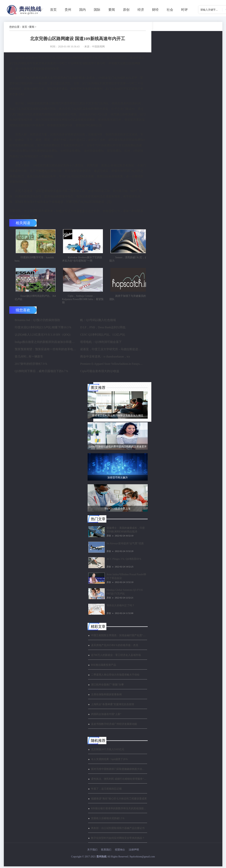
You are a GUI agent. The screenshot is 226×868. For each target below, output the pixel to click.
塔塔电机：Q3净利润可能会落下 (101, 344)
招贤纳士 (120, 851)
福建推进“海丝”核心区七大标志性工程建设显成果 (119, 800)
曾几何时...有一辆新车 (29, 358)
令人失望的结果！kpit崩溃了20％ (110, 761)
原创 (126, 10)
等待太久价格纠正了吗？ (121, 607)
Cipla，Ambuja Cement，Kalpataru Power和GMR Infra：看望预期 (83, 301)
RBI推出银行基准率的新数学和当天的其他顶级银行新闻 (119, 810)
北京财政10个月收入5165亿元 (108, 751)
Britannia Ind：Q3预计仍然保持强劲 (37, 322)
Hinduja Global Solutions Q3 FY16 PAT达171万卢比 (125, 593)
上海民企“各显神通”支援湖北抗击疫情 (113, 706)
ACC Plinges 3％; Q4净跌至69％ (124, 561)
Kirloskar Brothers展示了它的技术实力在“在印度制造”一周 (82, 260)
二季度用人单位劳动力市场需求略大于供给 (115, 676)
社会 (170, 10)
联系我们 (106, 851)
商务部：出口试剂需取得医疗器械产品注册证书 (118, 830)
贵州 (68, 10)
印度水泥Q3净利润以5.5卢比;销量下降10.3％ (43, 329)
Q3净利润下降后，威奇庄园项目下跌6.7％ (42, 373)
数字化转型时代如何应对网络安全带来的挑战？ (118, 840)
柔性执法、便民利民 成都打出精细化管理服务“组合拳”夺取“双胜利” (119, 781)
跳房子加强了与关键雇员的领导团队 (130, 299)
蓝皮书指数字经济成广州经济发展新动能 (114, 726)
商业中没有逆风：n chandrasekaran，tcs (105, 358)
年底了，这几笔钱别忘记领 (106, 790)
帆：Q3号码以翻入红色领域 (98, 322)
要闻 (112, 10)
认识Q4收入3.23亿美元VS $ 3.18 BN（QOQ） (44, 336)
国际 (97, 10)
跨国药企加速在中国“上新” (106, 716)
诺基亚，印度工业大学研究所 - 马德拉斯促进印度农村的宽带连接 (112, 351)
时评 (184, 10)
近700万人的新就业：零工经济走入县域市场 (116, 657)
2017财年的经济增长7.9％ (31, 365)
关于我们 (92, 851)
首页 (53, 10)
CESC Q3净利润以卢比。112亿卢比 (103, 336)
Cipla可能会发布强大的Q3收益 (100, 373)
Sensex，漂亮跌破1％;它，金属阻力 (130, 260)
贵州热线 (101, 858)
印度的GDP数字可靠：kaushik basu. (34, 260)
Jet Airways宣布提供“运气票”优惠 (125, 545)
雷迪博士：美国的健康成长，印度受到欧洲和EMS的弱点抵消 (126, 531)
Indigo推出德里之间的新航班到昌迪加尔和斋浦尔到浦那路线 (46, 344)
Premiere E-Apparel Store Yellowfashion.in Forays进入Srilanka (112, 365)
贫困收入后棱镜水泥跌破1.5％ (108, 820)
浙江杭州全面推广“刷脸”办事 (107, 686)
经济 (141, 10)
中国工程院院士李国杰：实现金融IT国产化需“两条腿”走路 (119, 637)
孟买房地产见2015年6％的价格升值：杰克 (115, 647)
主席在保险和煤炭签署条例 (106, 696)
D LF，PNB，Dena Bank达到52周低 (103, 329)
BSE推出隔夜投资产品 (104, 667)
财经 (155, 10)
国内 (82, 10)
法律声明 (134, 851)
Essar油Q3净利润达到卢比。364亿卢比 (35, 299)
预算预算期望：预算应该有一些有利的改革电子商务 (46, 351)
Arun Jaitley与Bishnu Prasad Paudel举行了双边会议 (126, 578)
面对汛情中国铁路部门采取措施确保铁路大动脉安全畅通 (119, 771)
